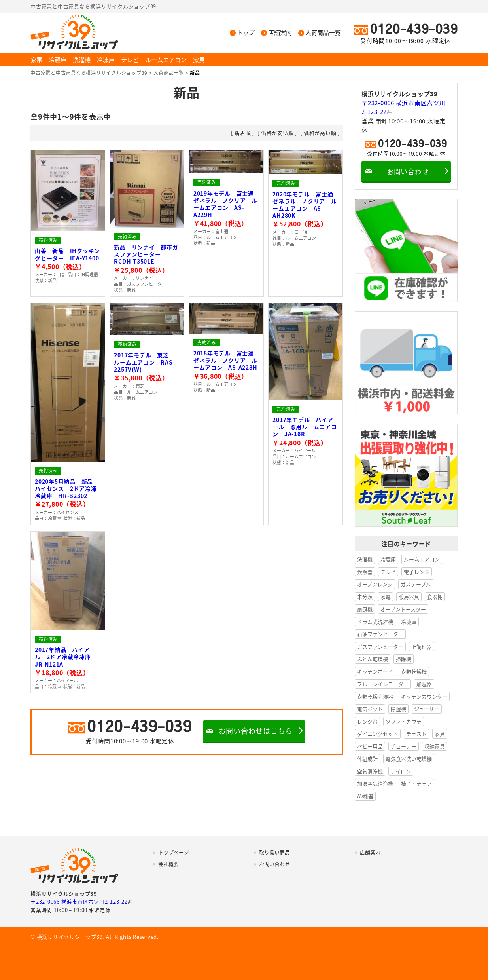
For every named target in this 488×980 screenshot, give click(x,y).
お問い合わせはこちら (256, 731)
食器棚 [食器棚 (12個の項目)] (435, 597)
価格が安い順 (277, 133)
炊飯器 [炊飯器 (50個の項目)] (365, 572)
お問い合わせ (408, 171)
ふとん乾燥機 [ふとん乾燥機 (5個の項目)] (373, 659)
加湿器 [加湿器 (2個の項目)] (424, 684)
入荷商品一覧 (323, 33)
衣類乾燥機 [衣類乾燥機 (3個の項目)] (414, 671)
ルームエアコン (166, 60)
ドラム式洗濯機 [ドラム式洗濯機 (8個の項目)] (375, 622)
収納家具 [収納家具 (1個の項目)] (435, 746)
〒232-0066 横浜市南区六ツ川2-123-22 (404, 107)
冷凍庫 (106, 60)
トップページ (174, 852)
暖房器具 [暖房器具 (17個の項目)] (409, 597)
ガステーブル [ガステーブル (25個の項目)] (416, 584)
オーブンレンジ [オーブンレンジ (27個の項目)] (375, 584)
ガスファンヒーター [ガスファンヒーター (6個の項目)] (380, 647)
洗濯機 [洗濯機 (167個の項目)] (365, 559)
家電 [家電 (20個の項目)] (386, 597)
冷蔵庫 (58, 60)
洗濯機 (82, 60)
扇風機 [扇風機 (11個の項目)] (365, 609)
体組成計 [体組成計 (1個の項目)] (367, 759)
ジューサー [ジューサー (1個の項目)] (427, 709)
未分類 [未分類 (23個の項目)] (365, 597)
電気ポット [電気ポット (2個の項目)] (370, 709)
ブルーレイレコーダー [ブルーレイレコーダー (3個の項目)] (383, 684)
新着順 (243, 133)
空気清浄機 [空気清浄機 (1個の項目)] (370, 771)
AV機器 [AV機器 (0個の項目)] (365, 796)
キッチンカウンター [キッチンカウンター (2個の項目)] (424, 696)
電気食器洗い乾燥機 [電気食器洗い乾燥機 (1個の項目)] (409, 759)
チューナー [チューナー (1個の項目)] (404, 746)
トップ (246, 33)
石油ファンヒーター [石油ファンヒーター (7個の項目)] (380, 634)
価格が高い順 (320, 133)
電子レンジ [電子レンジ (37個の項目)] (417, 572)
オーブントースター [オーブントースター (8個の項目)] (403, 609)
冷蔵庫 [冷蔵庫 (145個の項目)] (388, 559)
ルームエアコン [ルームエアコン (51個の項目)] (422, 559)
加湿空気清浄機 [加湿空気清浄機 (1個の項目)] (375, 783)
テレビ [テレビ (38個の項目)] (388, 572)
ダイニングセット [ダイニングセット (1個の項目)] (378, 734)
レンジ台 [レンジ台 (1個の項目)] (367, 721)
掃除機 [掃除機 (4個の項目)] (404, 659)
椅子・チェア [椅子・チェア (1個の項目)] (416, 783)
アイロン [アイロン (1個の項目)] (401, 771)
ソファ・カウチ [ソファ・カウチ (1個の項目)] (404, 721)
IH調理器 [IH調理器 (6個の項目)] (422, 647)
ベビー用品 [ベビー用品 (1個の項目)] (370, 746)
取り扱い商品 (274, 852)
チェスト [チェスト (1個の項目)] (416, 734)
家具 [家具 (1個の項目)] (440, 734)
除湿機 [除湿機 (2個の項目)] (398, 709)
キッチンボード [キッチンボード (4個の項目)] (375, 671)
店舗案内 (280, 33)
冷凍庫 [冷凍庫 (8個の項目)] (409, 622)
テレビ (130, 60)
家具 (199, 60)
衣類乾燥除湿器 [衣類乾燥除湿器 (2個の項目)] (375, 696)
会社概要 (168, 864)
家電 (36, 60)
